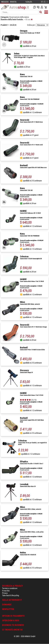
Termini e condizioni (10, 588)
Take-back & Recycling (11, 595)
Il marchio (6, 591)
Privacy (5, 593)
